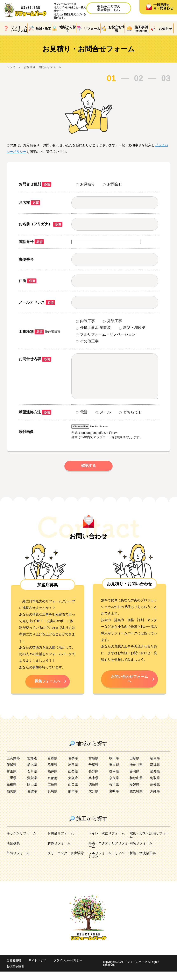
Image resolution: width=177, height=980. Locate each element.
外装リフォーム (18, 861)
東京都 (114, 773)
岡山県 (32, 793)
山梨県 (73, 780)
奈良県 (114, 786)
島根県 (12, 793)
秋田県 (114, 767)
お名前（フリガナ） (41, 224)
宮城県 (93, 767)
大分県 (93, 800)
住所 (28, 281)
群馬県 (52, 773)
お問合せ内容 (35, 359)
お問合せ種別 (35, 184)
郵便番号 (26, 259)
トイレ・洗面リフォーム (107, 842)
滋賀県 (32, 786)
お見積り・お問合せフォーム (43, 67)
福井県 (52, 780)
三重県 (12, 786)
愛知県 (155, 780)
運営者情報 (14, 969)
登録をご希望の (109, 8)
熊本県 (73, 800)
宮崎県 (114, 800)
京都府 (52, 786)
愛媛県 (134, 793)
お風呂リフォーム (61, 842)
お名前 (29, 203)
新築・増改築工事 (143, 861)
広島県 (52, 793)
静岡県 (134, 780)
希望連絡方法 (35, 420)
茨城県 (12, 773)
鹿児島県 (136, 800)
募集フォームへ (48, 689)
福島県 (155, 767)
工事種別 (31, 332)
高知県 (155, 793)
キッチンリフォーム (21, 842)
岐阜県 (114, 780)
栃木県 (32, 773)
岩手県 (73, 767)
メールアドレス (37, 302)
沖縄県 (155, 800)
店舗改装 (13, 852)
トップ (11, 67)
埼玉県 (73, 773)
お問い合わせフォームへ (129, 687)
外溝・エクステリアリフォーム (108, 853)
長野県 (93, 780)
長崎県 (52, 800)
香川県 (114, 793)
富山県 (12, 780)
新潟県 (155, 773)
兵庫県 (93, 786)
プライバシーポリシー (68, 969)
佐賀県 (32, 800)
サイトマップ (37, 969)
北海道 (32, 767)
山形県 (134, 767)
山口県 (73, 793)
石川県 (32, 780)
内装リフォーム (141, 852)
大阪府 (73, 786)
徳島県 (93, 793)
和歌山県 (136, 786)
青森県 (52, 767)
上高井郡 (13, 767)
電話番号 (31, 242)
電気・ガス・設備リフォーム (149, 843)
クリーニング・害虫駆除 (66, 861)
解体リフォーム (59, 852)
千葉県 (93, 773)
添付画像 (26, 440)
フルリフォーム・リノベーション (108, 863)
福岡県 (12, 800)
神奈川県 (136, 773)
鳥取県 (155, 786)
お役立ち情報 (15, 975)
